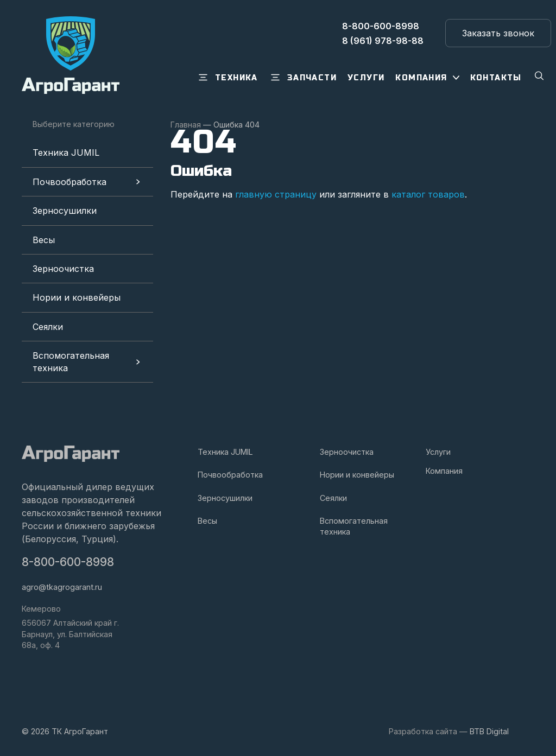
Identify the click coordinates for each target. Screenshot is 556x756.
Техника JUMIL (66, 153)
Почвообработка (69, 182)
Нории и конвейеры (77, 297)
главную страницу (276, 194)
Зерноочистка (63, 269)
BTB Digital (489, 731)
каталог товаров (428, 194)
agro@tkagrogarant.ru (62, 587)
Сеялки (48, 327)
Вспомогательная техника (71, 361)
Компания (444, 471)
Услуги (438, 452)
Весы (44, 240)
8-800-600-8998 (68, 562)
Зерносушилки (65, 211)
